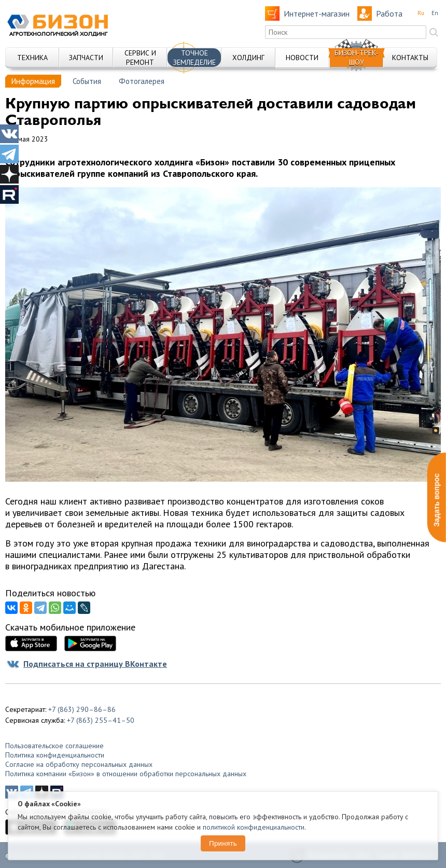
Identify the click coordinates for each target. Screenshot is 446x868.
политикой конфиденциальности (254, 827)
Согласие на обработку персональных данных (79, 764)
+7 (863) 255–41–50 (101, 720)
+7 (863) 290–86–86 (82, 709)
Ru (421, 13)
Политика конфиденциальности (55, 755)
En (435, 13)
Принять (223, 843)
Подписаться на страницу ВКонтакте (95, 664)
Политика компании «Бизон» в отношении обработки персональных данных (126, 774)
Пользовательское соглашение (54, 746)
